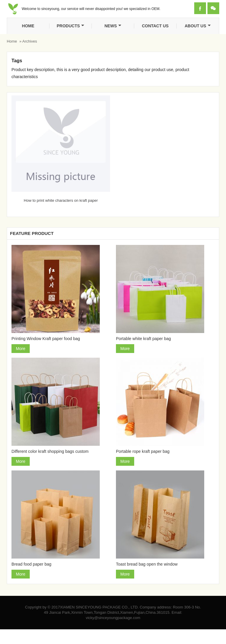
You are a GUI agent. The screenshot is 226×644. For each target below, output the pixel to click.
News (113, 26)
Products (71, 26)
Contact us (155, 26)
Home (28, 26)
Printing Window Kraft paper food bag (46, 339)
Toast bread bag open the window (147, 564)
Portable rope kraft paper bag (143, 451)
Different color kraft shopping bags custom (50, 451)
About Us (197, 26)
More (21, 349)
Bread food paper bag (31, 564)
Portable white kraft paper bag (143, 339)
